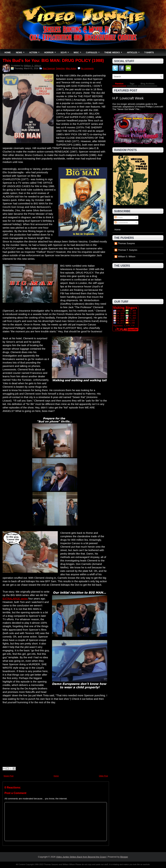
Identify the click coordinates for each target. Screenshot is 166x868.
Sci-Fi (66, 51)
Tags (132, 84)
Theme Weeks (114, 51)
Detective (60, 68)
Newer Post (9, 776)
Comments (121, 223)
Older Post (103, 776)
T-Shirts (149, 53)
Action (35, 51)
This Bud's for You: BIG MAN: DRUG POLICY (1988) (53, 61)
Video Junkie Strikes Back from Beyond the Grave (81, 857)
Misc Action (71, 68)
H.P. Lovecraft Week (128, 98)
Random (119, 84)
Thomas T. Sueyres (128, 250)
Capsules (94, 51)
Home (8, 53)
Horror (51, 51)
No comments (87, 68)
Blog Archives (147, 84)
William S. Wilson (33, 66)
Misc (79, 51)
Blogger (124, 857)
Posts (119, 217)
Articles (134, 51)
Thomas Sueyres (126, 243)
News (21, 51)
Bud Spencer (49, 68)
